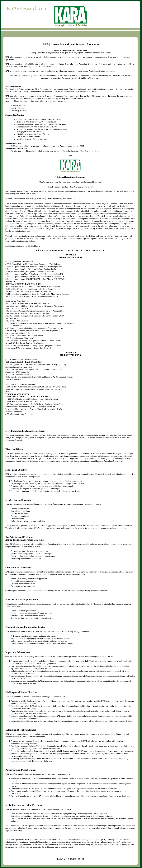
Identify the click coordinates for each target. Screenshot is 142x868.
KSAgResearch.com (27, 8)
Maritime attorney (12, 216)
